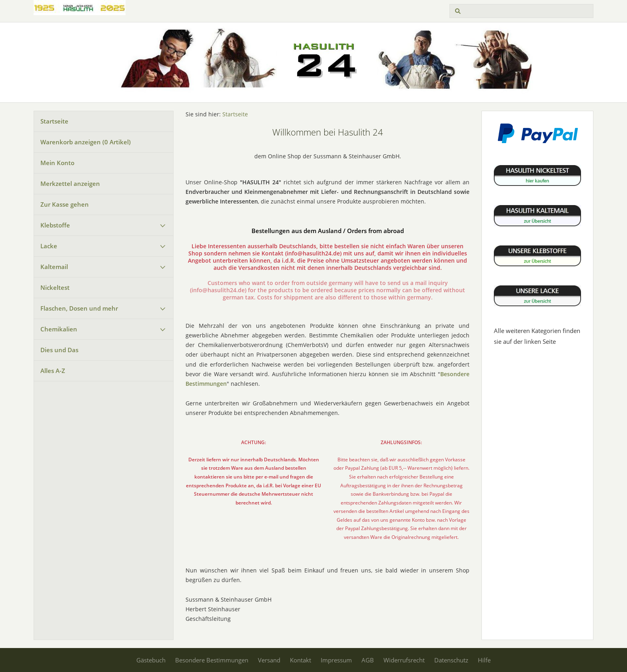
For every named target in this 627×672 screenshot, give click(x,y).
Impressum (336, 660)
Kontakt (301, 660)
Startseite (54, 121)
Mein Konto (57, 163)
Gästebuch (151, 660)
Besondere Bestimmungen (212, 660)
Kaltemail (54, 267)
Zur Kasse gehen (65, 204)
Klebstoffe (55, 225)
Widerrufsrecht (404, 660)
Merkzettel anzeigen (70, 183)
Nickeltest (55, 287)
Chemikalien (59, 329)
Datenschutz (451, 660)
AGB (368, 660)
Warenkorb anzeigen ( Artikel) (86, 142)
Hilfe (484, 660)
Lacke (49, 246)
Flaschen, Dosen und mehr (79, 308)
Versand (269, 660)
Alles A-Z (53, 371)
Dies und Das (59, 350)
